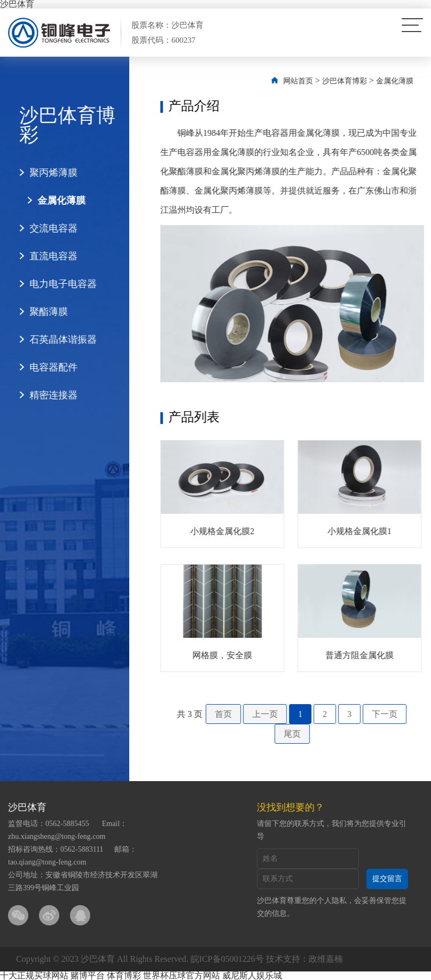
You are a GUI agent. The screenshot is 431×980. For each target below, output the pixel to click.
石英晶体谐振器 (58, 339)
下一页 (397, 714)
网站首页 (310, 81)
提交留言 (387, 879)
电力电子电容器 (58, 284)
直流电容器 (48, 256)
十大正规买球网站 (34, 975)
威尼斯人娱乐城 (252, 975)
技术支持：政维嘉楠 (304, 959)
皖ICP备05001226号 (227, 959)
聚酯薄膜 (43, 312)
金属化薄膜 (56, 200)
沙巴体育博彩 (357, 81)
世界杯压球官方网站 (182, 975)
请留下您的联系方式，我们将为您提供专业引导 (332, 830)
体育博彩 (124, 975)
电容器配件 (48, 367)
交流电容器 (48, 228)
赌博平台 (88, 975)
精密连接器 (48, 395)
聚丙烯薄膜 (48, 173)
